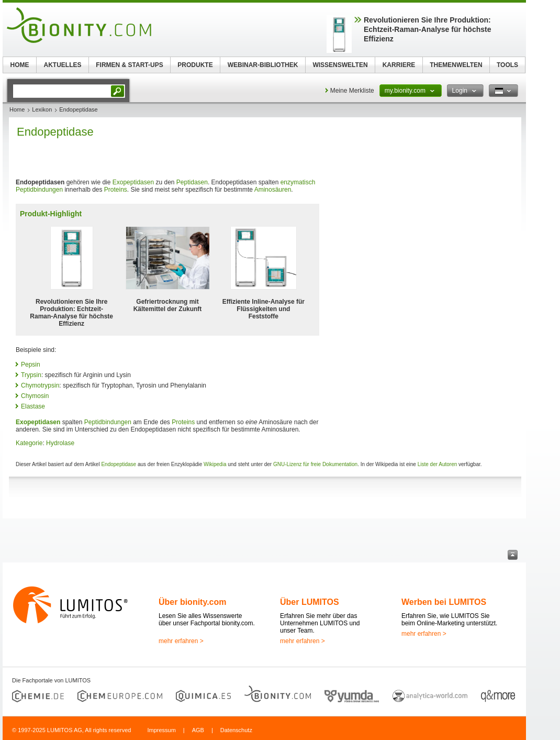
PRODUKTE (195, 65)
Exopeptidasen (133, 182)
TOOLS (507, 65)
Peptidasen (192, 182)
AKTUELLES (63, 65)
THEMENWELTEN (456, 65)
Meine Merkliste (352, 91)
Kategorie (29, 443)
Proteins (116, 190)
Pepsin (31, 365)
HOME (20, 65)
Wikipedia (215, 464)
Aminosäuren (273, 190)
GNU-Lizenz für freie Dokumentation (315, 464)
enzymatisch (298, 182)
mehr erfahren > (181, 641)
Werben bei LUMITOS (444, 602)
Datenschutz (236, 730)
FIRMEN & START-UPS (129, 65)
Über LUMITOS (310, 602)
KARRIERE (399, 65)
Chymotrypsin (40, 385)
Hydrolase (60, 443)
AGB (198, 730)
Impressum (161, 730)
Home (17, 109)
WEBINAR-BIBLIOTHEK (263, 65)
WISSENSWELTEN (340, 65)
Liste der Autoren (438, 464)
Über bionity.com (193, 602)
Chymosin (35, 396)
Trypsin (31, 375)
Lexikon (42, 109)
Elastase (33, 406)
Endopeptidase (119, 464)
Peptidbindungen (39, 190)
